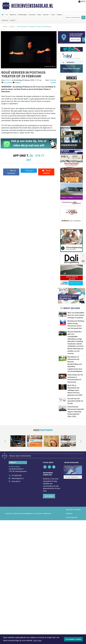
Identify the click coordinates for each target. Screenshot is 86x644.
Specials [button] (46, 15)
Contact (12, 20)
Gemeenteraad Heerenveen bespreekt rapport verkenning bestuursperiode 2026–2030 (76, 412)
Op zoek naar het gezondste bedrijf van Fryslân (75, 401)
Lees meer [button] (37, 640)
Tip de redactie (46, 172)
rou (5, 83)
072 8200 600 (16, 474)
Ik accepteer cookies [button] (73, 639)
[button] (3, 442)
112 (7, 15)
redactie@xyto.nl (18, 477)
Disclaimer (69, 512)
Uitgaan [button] (59, 15)
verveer (10, 83)
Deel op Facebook (11, 172)
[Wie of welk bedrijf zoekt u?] (75, 40)
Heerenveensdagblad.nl (32, 6)
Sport (53, 15)
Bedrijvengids (23, 15)
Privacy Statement (72, 516)
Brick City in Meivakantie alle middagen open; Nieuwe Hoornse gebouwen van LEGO (75, 390)
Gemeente (32, 15)
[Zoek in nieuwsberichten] (73, 17)
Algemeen (13, 15)
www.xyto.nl (16, 480)
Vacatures (5, 20)
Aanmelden (49, 495)
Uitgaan (12, 27)
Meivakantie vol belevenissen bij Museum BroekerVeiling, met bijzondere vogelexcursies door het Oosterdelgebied (75, 364)
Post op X (29, 171)
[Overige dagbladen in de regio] (73, 469)
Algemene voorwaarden (73, 508)
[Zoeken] (83, 17)
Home (5, 27)
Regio (39, 15)
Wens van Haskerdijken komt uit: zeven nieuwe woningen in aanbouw (76, 315)
